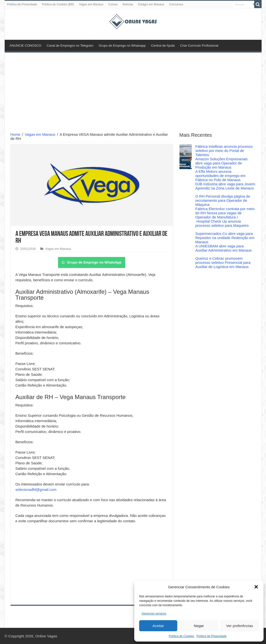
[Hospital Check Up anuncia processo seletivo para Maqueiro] (186, 225)
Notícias (128, 4)
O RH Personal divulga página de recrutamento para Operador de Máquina (223, 200)
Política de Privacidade (211, 636)
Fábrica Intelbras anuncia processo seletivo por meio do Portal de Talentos (224, 151)
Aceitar (158, 626)
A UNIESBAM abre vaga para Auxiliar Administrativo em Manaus (224, 248)
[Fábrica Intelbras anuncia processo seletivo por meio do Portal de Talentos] (186, 150)
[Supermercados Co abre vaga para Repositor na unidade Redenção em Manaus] (186, 238)
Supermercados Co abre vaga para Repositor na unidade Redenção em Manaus (225, 238)
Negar (199, 626)
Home (15, 134)
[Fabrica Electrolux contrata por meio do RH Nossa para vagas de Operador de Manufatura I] (186, 213)
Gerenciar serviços (154, 614)
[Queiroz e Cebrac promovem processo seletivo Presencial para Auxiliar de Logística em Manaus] (186, 262)
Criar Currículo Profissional (199, 46)
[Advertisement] (133, 93)
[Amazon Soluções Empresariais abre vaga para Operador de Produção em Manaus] (186, 163)
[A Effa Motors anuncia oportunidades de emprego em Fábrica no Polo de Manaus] (186, 175)
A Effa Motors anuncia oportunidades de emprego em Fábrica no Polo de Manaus (221, 176)
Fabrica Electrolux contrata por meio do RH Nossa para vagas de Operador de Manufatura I (225, 213)
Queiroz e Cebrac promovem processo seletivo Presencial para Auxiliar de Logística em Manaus (223, 262)
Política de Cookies (182, 636)
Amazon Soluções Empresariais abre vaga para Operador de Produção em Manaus (222, 163)
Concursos (176, 4)
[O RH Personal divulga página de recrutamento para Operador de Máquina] (186, 200)
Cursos (113, 4)
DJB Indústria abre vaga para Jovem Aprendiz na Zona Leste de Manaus (225, 186)
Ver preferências (240, 626)
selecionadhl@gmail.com (36, 490)
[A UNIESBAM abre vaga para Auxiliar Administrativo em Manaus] (186, 250)
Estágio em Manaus (151, 4)
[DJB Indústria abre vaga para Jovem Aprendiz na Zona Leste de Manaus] (186, 188)
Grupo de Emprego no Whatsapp (122, 46)
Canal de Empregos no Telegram (70, 46)
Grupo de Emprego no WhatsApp (92, 262)
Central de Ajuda (163, 46)
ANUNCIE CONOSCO (25, 46)
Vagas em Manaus (91, 4)
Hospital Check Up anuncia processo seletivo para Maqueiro (222, 223)
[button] (256, 587)
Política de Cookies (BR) (58, 4)
